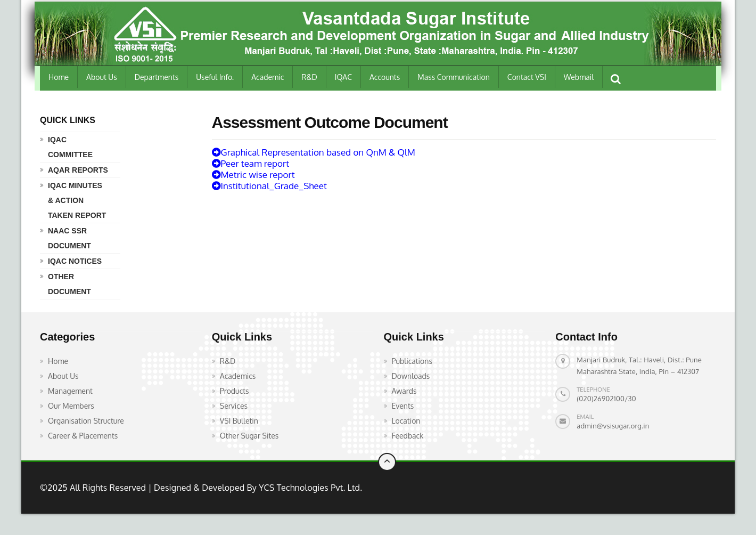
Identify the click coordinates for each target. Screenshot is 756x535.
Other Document (69, 284)
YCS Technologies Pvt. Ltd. (309, 488)
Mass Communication (454, 77)
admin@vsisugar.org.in (613, 426)
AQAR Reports (78, 170)
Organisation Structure (86, 421)
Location (406, 421)
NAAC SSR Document (69, 238)
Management (70, 391)
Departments (157, 77)
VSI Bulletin (239, 421)
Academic (268, 77)
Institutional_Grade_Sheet (269, 186)
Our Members (71, 406)
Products (235, 391)
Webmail (579, 77)
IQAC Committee (70, 147)
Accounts (385, 77)
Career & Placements (83, 436)
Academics (238, 376)
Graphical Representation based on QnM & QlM (314, 152)
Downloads (411, 376)
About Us (102, 77)
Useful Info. (215, 77)
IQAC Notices (75, 261)
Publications (412, 361)
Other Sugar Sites (249, 436)
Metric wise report (253, 175)
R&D (309, 77)
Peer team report (251, 163)
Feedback (408, 436)
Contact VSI (527, 77)
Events (403, 406)
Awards (404, 391)
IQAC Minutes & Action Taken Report (77, 200)
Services (234, 406)
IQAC (343, 77)
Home (59, 77)
